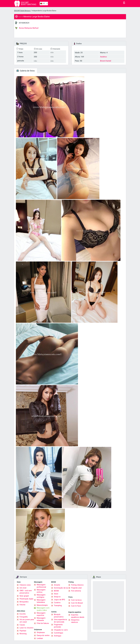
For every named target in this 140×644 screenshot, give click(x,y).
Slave (56, 594)
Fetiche (22, 605)
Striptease (41, 632)
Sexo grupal (24, 596)
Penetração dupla (26, 599)
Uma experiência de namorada (60, 621)
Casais (22, 625)
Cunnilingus (59, 633)
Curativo (57, 603)
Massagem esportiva (41, 614)
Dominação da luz (61, 588)
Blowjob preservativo (59, 616)
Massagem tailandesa (41, 601)
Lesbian (40, 638)
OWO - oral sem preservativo (26, 592)
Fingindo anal (76, 588)
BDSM (56, 591)
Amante (57, 585)
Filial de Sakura (43, 623)
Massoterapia (42, 605)
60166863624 (24, 23)
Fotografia (24, 617)
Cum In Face (76, 606)
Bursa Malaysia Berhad (27, 28)
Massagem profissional (41, 586)
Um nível (23, 588)
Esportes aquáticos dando (78, 616)
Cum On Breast (77, 603)
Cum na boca (76, 600)
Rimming (23, 634)
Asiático (103, 57)
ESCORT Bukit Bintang (22, 11)
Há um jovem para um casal (27, 621)
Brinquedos (24, 602)
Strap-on (57, 597)
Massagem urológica (41, 596)
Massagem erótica (41, 591)
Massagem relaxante (41, 619)
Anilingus (58, 636)
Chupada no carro (61, 630)
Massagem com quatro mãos (43, 609)
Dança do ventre (43, 635)
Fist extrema (76, 591)
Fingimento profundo (58, 626)
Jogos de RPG (59, 600)
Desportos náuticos (75, 621)
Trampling (58, 606)
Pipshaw (23, 631)
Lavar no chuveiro (26, 628)
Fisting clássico (77, 585)
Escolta (23, 614)
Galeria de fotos (26, 71)
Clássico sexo (25, 585)
